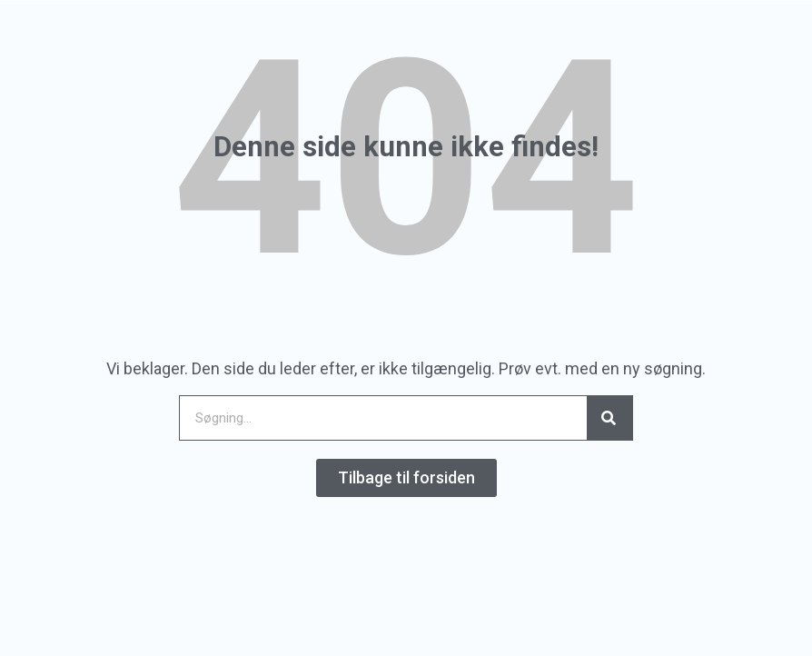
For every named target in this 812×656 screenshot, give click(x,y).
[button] (406, 478)
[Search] (609, 418)
